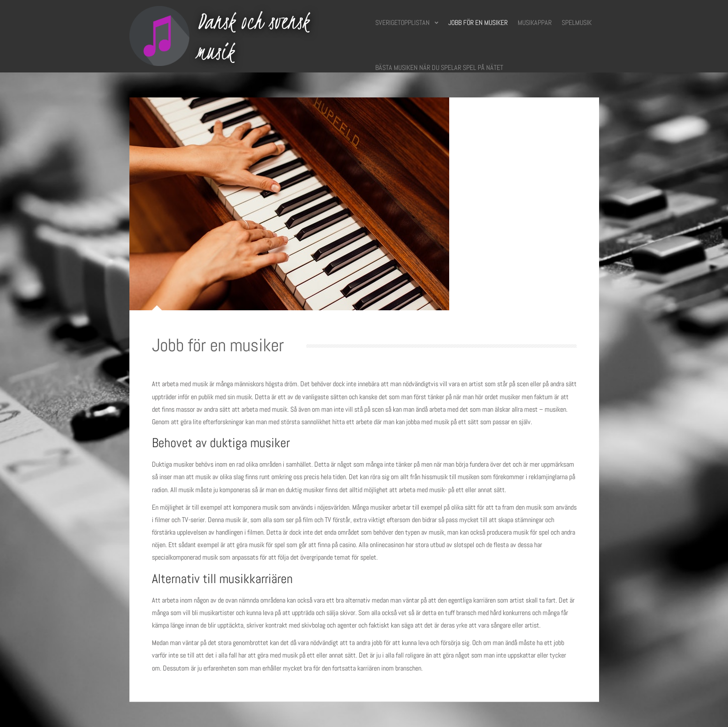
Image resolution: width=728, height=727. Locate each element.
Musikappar (535, 22)
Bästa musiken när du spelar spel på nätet (439, 67)
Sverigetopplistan (407, 22)
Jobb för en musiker (478, 22)
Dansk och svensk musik (253, 36)
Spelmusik (577, 22)
